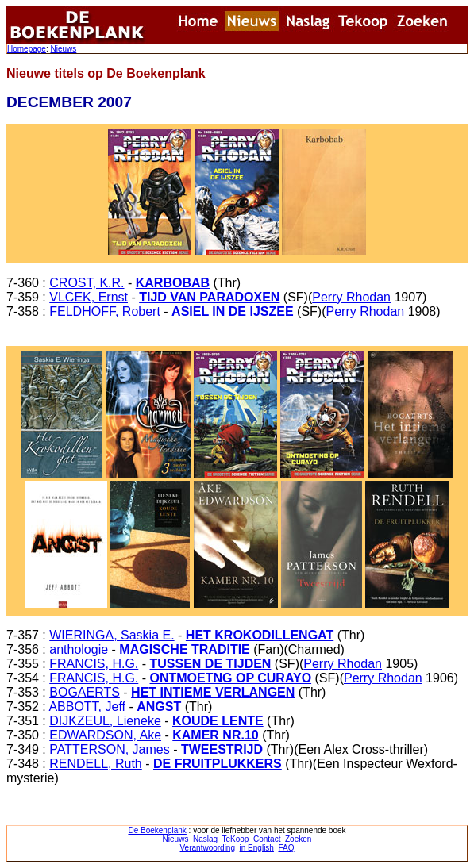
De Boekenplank (157, 830)
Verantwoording (208, 848)
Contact (267, 839)
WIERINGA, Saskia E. (112, 635)
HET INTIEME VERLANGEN (213, 692)
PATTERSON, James (109, 749)
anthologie (79, 649)
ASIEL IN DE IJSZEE (233, 311)
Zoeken (298, 839)
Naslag (205, 839)
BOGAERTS (85, 692)
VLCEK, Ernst (89, 297)
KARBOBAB (173, 283)
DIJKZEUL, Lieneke (105, 721)
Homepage (27, 49)
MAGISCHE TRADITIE (184, 649)
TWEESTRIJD (222, 749)
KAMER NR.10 (215, 735)
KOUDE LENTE (218, 721)
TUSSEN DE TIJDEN (211, 664)
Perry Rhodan (351, 297)
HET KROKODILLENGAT (260, 635)
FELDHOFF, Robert (105, 311)
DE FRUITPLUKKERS (218, 764)
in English (257, 848)
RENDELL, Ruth (96, 764)
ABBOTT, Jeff (87, 707)
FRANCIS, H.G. (94, 664)
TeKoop (236, 839)
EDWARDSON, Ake (105, 735)
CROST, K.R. (87, 283)
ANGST (159, 707)
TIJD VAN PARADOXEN (209, 297)
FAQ (286, 848)
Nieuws (63, 49)
